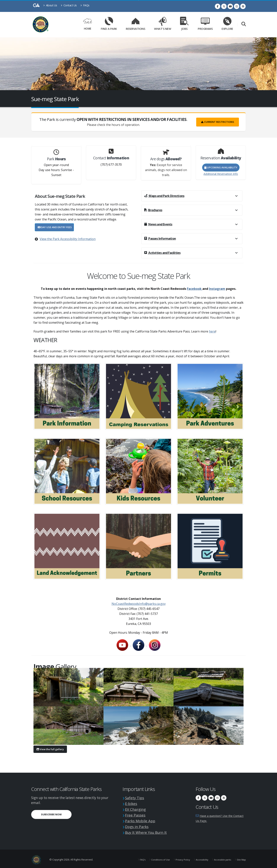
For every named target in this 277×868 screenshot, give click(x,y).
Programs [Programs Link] (205, 25)
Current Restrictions (218, 122)
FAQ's (134, 858)
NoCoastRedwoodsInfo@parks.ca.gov (139, 604)
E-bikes (132, 803)
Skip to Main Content (139, 0)
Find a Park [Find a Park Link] (109, 25)
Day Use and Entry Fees (55, 227)
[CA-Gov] (36, 6)
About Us (50, 5)
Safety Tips (136, 798)
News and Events (158, 224)
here (212, 331)
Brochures (153, 210)
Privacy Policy (177, 858)
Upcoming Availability (221, 167)
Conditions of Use (154, 858)
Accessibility (198, 858)
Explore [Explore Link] (227, 25)
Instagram (217, 289)
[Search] (244, 25)
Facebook (195, 289)
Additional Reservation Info (221, 174)
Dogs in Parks (138, 825)
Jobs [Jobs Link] (184, 25)
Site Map (241, 858)
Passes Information (160, 239)
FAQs (85, 5)
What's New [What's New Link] (163, 25)
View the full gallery (50, 749)
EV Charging (137, 809)
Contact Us (69, 5)
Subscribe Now (51, 814)
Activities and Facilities (162, 253)
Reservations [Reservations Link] (135, 25)
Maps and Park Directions (164, 196)
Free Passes (136, 814)
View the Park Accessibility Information (68, 239)
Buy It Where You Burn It (150, 831)
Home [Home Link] (88, 25)
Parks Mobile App (142, 820)
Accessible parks (220, 858)
